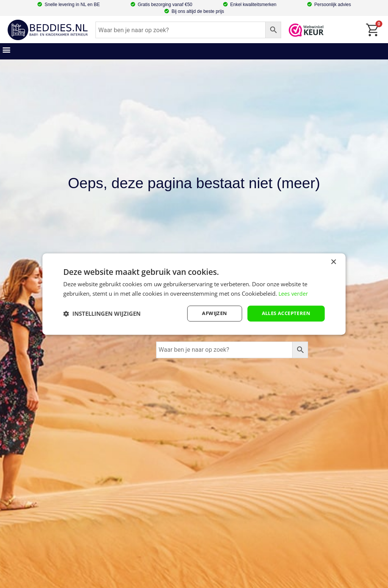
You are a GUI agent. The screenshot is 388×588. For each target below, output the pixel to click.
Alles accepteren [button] (284, 313)
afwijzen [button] (208, 313)
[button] (6, 49)
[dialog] (194, 294)
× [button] (333, 261)
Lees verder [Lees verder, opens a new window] (294, 293)
